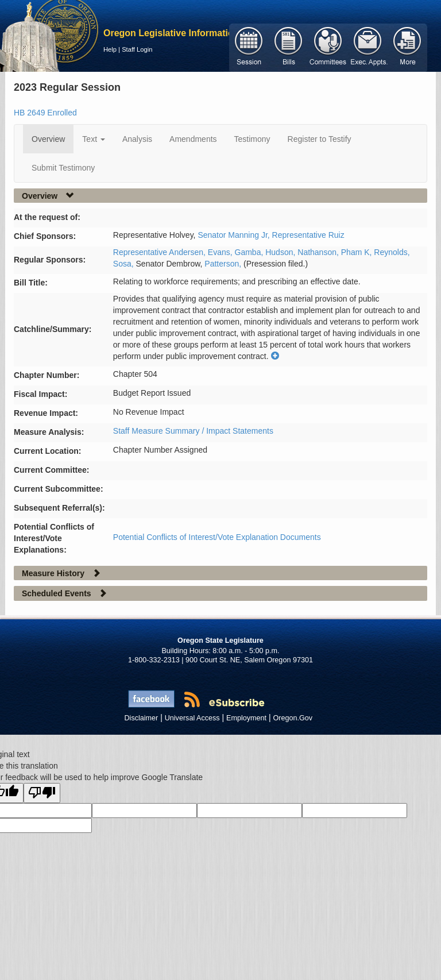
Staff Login (137, 49)
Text (94, 139)
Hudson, (281, 252)
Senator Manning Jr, (235, 235)
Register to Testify (320, 139)
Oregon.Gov (293, 718)
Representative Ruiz (308, 235)
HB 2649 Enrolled (45, 113)
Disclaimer (142, 718)
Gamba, (250, 252)
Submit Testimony (63, 168)
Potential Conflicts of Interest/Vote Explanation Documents (217, 537)
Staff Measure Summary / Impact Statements (193, 431)
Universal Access (192, 718)
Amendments (193, 139)
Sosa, (125, 264)
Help (110, 49)
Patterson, (224, 264)
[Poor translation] (42, 793)
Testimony (252, 139)
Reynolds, (392, 252)
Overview (48, 139)
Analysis (137, 139)
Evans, (221, 252)
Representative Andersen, (160, 252)
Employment (246, 718)
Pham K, (358, 252)
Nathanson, (319, 252)
